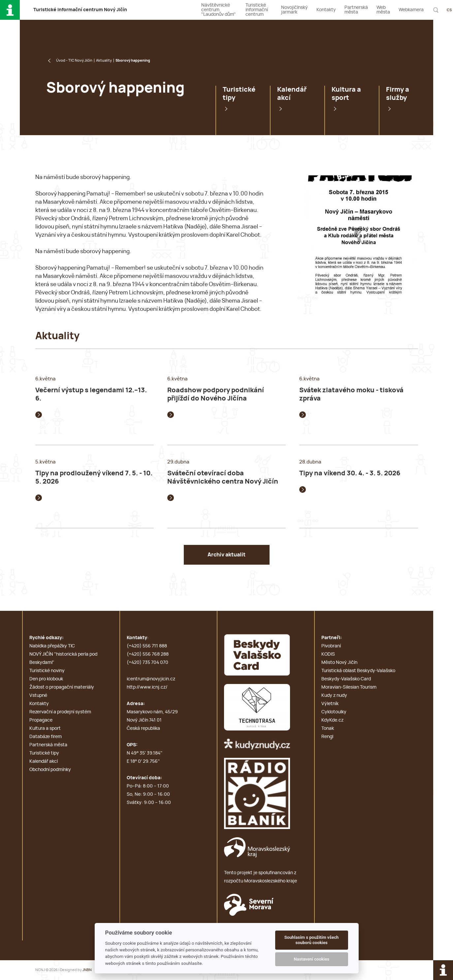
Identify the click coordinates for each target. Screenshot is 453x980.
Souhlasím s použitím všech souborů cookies (312, 940)
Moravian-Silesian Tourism (349, 687)
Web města (383, 10)
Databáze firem (46, 737)
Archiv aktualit (226, 555)
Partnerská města (356, 10)
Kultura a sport (346, 94)
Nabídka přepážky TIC (52, 646)
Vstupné (38, 696)
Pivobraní (331, 646)
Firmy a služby (398, 94)
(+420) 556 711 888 (147, 646)
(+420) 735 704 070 (147, 663)
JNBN (87, 970)
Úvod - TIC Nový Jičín (74, 60)
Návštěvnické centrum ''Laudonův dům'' (218, 10)
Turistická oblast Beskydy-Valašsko (358, 671)
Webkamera (411, 10)
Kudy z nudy (334, 696)
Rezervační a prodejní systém (60, 712)
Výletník (330, 704)
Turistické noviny (47, 671)
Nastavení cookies (311, 959)
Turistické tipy (239, 94)
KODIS (328, 654)
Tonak (328, 728)
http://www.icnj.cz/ (147, 687)
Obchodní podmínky (50, 770)
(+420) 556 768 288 (148, 654)
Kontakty (326, 10)
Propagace (41, 720)
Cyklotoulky (334, 712)
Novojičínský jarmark (294, 10)
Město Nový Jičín (339, 663)
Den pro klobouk (46, 679)
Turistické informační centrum (257, 10)
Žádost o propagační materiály (62, 687)
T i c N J (80, 10)
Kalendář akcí (292, 94)
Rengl (327, 737)
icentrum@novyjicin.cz (151, 679)
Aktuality (104, 60)
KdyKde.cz (332, 720)
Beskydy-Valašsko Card (346, 679)
